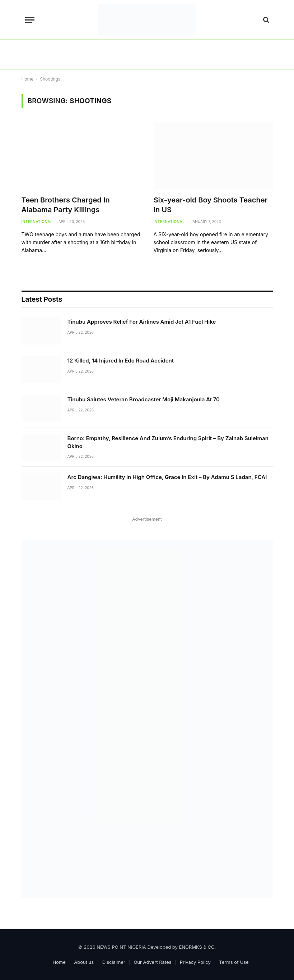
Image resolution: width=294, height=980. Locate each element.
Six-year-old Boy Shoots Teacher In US (211, 205)
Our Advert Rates (152, 962)
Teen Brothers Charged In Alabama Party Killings (66, 205)
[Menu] (30, 20)
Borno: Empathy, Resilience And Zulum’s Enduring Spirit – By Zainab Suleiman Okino (168, 442)
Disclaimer (114, 962)
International (37, 222)
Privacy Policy (195, 962)
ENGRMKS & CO (197, 947)
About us (84, 962)
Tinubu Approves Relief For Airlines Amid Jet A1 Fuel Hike (142, 322)
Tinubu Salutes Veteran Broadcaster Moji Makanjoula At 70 (144, 399)
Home (28, 79)
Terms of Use (234, 962)
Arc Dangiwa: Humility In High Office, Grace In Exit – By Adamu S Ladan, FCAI (167, 477)
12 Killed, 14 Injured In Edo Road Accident (121, 361)
